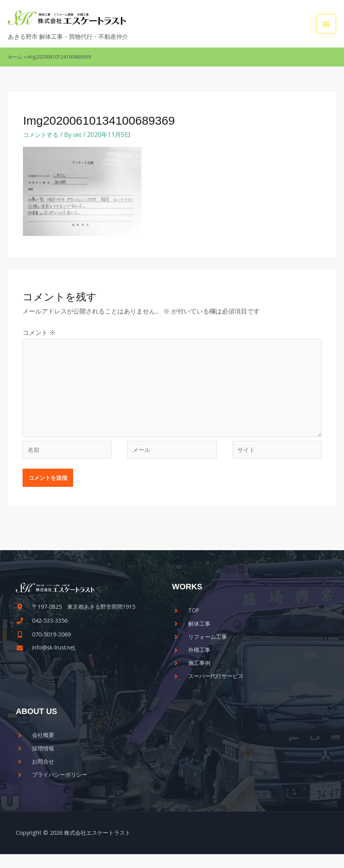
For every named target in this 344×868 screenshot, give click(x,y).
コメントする (42, 135)
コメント (39, 332)
